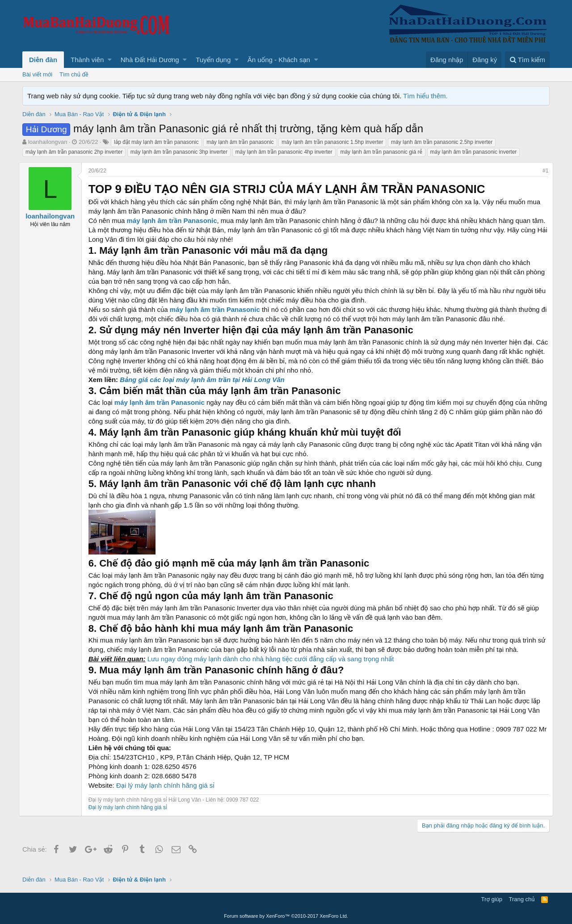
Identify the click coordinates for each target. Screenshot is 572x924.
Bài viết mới (37, 74)
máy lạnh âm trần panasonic (240, 142)
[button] (110, 60)
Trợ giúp (492, 900)
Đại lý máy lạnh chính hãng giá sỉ (169, 795)
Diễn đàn (43, 60)
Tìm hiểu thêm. (425, 96)
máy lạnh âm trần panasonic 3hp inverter (179, 152)
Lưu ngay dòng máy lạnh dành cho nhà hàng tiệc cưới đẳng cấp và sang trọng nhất (274, 668)
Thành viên (87, 60)
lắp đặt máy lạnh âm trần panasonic (156, 142)
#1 (542, 171)
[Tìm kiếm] (527, 60)
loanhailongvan (48, 142)
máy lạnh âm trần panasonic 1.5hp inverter (332, 142)
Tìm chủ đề (74, 74)
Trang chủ (522, 900)
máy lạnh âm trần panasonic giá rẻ (381, 152)
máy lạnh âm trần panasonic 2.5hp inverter (442, 142)
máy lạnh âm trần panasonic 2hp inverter (74, 152)
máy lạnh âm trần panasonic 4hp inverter (284, 152)
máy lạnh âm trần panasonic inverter (474, 152)
